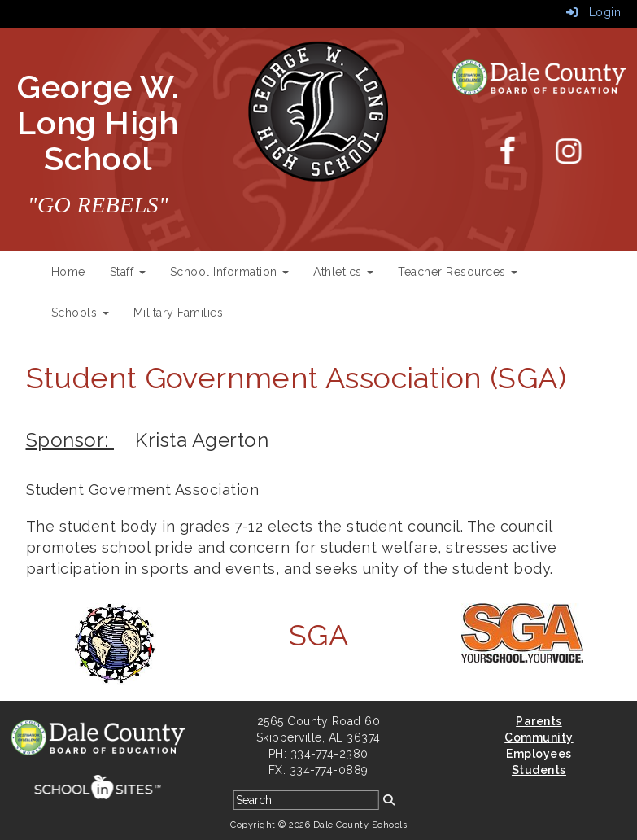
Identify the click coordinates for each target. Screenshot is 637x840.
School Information (230, 272)
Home (68, 272)
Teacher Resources (458, 272)
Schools (80, 313)
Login (594, 12)
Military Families (179, 313)
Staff (128, 272)
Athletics (343, 272)
